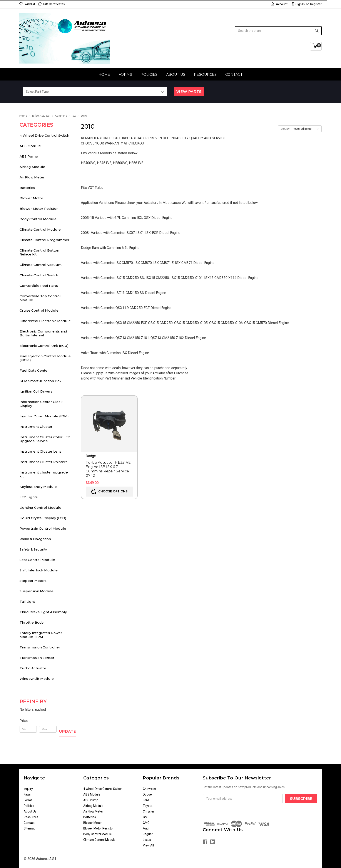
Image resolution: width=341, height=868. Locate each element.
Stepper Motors (33, 581)
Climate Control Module (40, 229)
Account (279, 4)
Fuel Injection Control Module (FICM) (45, 358)
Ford (146, 800)
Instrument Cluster (36, 427)
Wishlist (27, 4)
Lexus (147, 840)
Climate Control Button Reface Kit (39, 252)
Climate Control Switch (39, 275)
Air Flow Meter (32, 177)
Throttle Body (32, 622)
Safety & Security (33, 549)
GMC (146, 823)
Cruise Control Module (39, 310)
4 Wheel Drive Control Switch (44, 135)
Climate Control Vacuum (41, 265)
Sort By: (285, 129)
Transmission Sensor (37, 658)
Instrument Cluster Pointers (43, 462)
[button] (48, 721)
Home (104, 75)
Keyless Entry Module (38, 487)
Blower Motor (31, 198)
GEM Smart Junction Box (40, 381)
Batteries (27, 188)
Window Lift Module (37, 679)
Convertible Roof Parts (39, 286)
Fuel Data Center (34, 370)
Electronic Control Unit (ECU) (44, 346)
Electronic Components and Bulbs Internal (43, 333)
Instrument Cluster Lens (40, 451)
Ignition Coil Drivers (36, 391)
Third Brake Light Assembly (43, 612)
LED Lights (29, 497)
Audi (146, 828)
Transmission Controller (40, 647)
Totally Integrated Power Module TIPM (41, 635)
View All (148, 845)
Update (68, 731)
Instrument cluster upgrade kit (44, 474)
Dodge (147, 794)
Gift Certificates (52, 4)
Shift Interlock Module (39, 570)
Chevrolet (150, 789)
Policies (149, 75)
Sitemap (30, 828)
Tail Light (27, 602)
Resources (205, 75)
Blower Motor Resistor (39, 209)
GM (145, 817)
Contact (234, 75)
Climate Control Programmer (45, 240)
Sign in (298, 4)
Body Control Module (38, 219)
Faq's (27, 794)
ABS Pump (29, 156)
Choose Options (109, 492)
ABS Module (30, 146)
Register (316, 4)
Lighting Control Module (40, 508)
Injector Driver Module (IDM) (44, 416)
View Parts (189, 92)
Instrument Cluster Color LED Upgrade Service (45, 439)
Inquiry (28, 789)
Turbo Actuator (33, 668)
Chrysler (149, 811)
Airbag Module (32, 167)
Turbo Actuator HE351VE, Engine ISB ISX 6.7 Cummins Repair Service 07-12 (109, 469)
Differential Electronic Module (45, 321)
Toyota (148, 806)
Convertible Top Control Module (40, 298)
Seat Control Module (37, 560)
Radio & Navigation (35, 539)
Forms (125, 75)
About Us (176, 75)
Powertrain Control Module (43, 528)
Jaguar (148, 834)
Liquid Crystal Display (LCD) (43, 518)
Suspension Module (37, 591)
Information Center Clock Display (41, 404)
